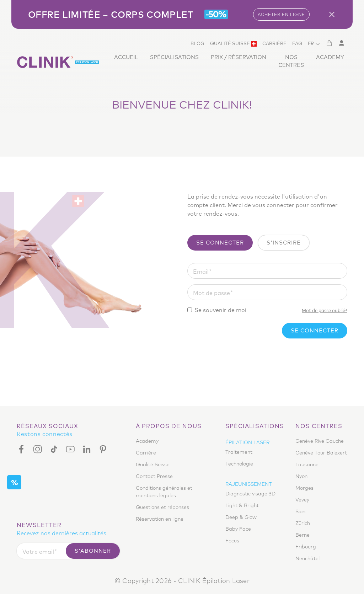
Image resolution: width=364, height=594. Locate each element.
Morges (304, 488)
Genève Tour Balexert (321, 453)
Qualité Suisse (233, 44)
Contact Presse (154, 476)
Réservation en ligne (160, 519)
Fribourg (306, 547)
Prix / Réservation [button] (239, 57)
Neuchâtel (307, 558)
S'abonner (93, 551)
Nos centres (291, 61)
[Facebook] (23, 449)
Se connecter (220, 243)
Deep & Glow (241, 517)
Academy (330, 57)
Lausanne (307, 464)
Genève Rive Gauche (320, 441)
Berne (303, 535)
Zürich (303, 523)
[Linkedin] (87, 449)
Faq (297, 43)
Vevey (302, 500)
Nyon (301, 476)
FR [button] (311, 43)
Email (201, 272)
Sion (300, 511)
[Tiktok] (54, 449)
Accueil (126, 57)
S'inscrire (284, 243)
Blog (197, 43)
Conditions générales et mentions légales (164, 492)
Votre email (38, 552)
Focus (232, 541)
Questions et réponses (162, 507)
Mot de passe (212, 293)
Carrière (274, 43)
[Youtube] (70, 449)
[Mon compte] (341, 43)
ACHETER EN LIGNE (281, 14)
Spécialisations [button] (174, 57)
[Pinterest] (103, 449)
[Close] (334, 14)
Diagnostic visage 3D (250, 494)
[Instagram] (38, 449)
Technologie (239, 464)
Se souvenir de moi (220, 310)
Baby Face (238, 529)
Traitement (239, 452)
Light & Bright (242, 505)
